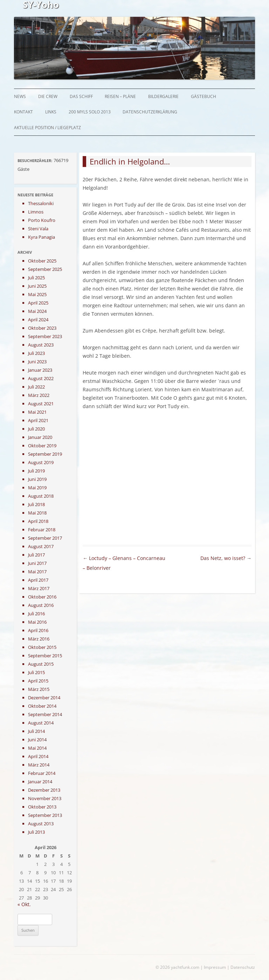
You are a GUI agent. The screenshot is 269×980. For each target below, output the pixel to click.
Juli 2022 (36, 387)
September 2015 (45, 656)
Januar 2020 (40, 437)
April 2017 (38, 580)
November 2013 (45, 798)
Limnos (36, 212)
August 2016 (41, 605)
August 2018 (41, 496)
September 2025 (45, 269)
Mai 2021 (37, 412)
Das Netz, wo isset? (226, 558)
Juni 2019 (37, 479)
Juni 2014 (37, 740)
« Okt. (24, 904)
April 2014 (38, 756)
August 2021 (41, 404)
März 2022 (39, 395)
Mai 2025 (37, 294)
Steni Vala (38, 229)
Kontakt (23, 112)
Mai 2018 (37, 513)
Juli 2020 (36, 429)
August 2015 (41, 664)
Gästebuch (204, 96)
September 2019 (45, 454)
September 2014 (45, 714)
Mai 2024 (37, 311)
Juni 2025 (37, 286)
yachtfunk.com (185, 967)
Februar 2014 (42, 773)
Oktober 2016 (42, 597)
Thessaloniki (41, 203)
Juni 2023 (37, 362)
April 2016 (38, 630)
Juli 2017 (36, 555)
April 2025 (38, 303)
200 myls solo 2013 (90, 112)
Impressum (215, 967)
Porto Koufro (42, 220)
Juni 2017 (37, 563)
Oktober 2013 (42, 807)
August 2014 (41, 723)
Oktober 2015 (42, 647)
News (20, 96)
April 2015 (38, 681)
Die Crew (48, 96)
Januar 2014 (40, 782)
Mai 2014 (37, 748)
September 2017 (45, 538)
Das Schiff (81, 96)
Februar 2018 (42, 530)
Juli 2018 (36, 504)
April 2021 (38, 420)
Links (51, 112)
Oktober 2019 (42, 446)
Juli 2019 (36, 471)
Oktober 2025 (42, 261)
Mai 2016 (37, 622)
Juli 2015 (36, 672)
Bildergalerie (163, 96)
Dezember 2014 (44, 698)
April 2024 (38, 320)
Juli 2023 (36, 353)
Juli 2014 (36, 731)
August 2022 (41, 378)
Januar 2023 (40, 370)
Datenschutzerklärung (150, 112)
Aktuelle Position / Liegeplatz (47, 128)
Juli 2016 (36, 614)
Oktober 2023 (42, 328)
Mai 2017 (37, 572)
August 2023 (41, 345)
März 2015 (39, 689)
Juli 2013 (36, 832)
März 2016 (39, 639)
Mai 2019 (37, 488)
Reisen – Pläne (120, 96)
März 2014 (39, 765)
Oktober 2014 (42, 706)
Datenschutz (243, 967)
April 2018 (38, 521)
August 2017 (41, 546)
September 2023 (45, 336)
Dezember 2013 (44, 790)
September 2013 (45, 815)
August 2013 (41, 824)
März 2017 (39, 588)
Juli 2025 (36, 278)
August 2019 (41, 462)
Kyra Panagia (42, 237)
